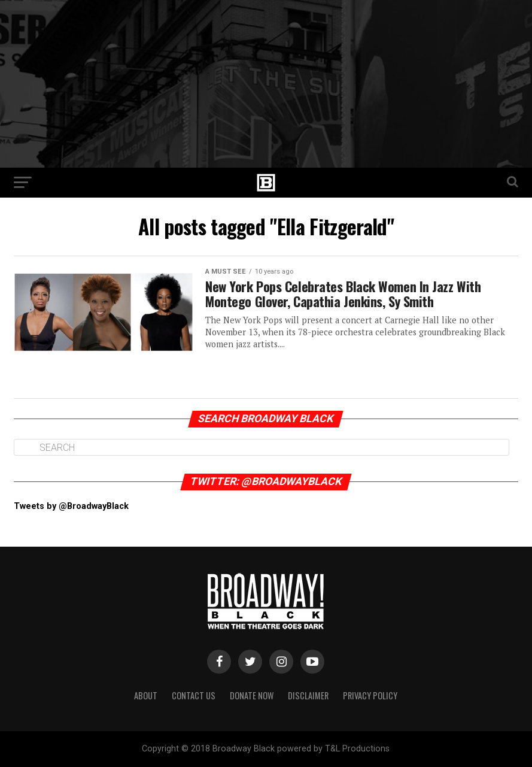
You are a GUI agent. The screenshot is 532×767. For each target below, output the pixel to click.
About (146, 695)
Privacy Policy (370, 695)
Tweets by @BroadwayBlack (71, 506)
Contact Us (194, 695)
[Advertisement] (266, 84)
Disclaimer (308, 695)
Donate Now (252, 695)
